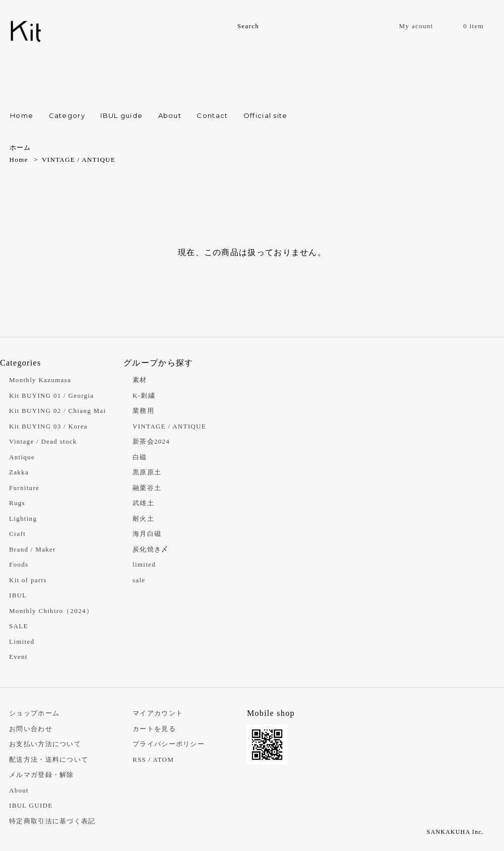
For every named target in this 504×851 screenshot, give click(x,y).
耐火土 (143, 519)
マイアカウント (158, 713)
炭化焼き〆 (151, 549)
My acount (416, 26)
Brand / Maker (33, 549)
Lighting (23, 519)
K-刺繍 (144, 396)
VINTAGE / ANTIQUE (79, 160)
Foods (19, 564)
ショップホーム (34, 713)
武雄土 (143, 503)
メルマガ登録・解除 (42, 775)
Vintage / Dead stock (43, 441)
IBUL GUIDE (31, 805)
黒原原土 (147, 472)
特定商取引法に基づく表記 (52, 821)
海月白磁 (147, 534)
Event (18, 657)
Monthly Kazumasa (40, 380)
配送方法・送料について (49, 759)
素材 (140, 380)
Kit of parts (28, 580)
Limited (22, 642)
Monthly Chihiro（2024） (51, 611)
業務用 (143, 411)
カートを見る (154, 729)
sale (139, 580)
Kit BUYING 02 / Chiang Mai (57, 411)
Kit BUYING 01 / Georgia (51, 396)
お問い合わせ (31, 729)
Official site (266, 115)
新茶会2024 (151, 441)
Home (22, 115)
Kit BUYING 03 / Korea (48, 426)
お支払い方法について (45, 744)
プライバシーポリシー (169, 744)
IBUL (18, 595)
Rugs (17, 503)
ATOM (163, 759)
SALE (19, 626)
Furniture (24, 488)
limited (144, 564)
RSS (139, 759)
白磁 (140, 457)
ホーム (20, 147)
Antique (22, 457)
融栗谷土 (147, 488)
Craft (17, 534)
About (170, 115)
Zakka (19, 472)
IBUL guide (121, 115)
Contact (212, 115)
